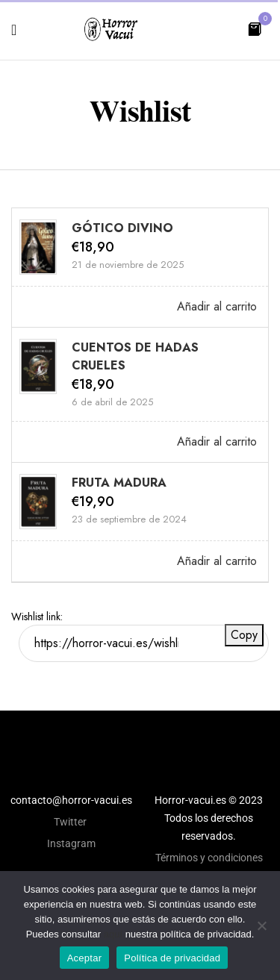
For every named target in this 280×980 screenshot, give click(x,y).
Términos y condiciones (209, 858)
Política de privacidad (172, 958)
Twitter (71, 822)
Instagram (71, 843)
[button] (255, 28)
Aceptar (85, 958)
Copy (244, 635)
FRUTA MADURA (119, 483)
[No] (261, 926)
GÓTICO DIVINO (122, 228)
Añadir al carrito (217, 306)
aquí (113, 934)
